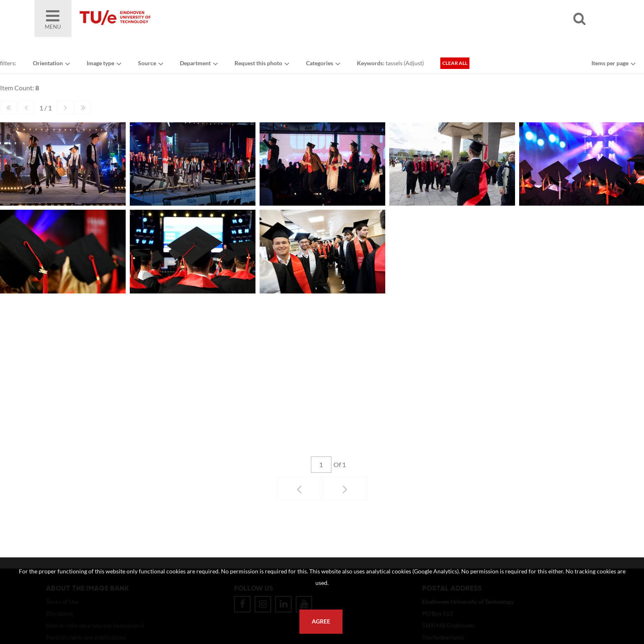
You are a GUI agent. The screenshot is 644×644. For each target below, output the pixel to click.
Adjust (414, 63)
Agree (321, 621)
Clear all (455, 63)
